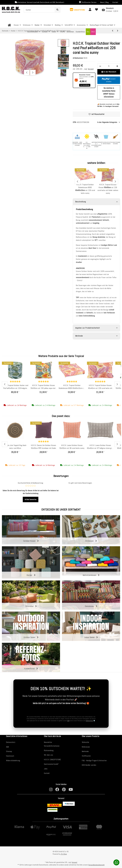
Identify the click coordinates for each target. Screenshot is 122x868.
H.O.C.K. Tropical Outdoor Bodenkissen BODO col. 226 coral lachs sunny (85, 189)
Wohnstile (85, 742)
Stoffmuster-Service (88, 2)
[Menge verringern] (100, 66)
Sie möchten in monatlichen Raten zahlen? (109, 92)
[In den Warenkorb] (109, 72)
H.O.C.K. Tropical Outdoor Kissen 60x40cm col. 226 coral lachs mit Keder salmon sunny (100, 387)
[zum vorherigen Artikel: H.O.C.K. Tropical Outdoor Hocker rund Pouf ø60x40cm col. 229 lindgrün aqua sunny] (113, 31)
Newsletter (48, 742)
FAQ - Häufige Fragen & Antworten (94, 760)
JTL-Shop (64, 854)
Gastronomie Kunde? (51, 764)
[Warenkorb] (110, 10)
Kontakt (115, 2)
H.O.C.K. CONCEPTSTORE (52, 760)
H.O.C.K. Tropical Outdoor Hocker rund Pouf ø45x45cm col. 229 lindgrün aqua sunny (15, 387)
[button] (77, 10)
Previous (27, 73)
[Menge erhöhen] (117, 66)
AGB (68, 721)
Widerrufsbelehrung (13, 760)
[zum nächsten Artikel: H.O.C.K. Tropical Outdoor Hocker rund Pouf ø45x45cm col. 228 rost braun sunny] (118, 31)
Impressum (10, 756)
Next (33, 73)
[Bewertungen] (15, 382)
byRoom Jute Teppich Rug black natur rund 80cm (15, 447)
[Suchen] (39, 10)
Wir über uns (48, 755)
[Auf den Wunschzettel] (96, 114)
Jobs (46, 769)
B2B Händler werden (89, 765)
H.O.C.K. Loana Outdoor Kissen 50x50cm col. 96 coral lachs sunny (72, 447)
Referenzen (86, 747)
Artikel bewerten (31, 500)
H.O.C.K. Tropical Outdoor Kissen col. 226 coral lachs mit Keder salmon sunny (108, 189)
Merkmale (85, 751)
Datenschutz (89, 721)
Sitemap (9, 751)
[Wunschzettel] (97, 10)
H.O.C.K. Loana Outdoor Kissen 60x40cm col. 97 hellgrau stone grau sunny (100, 447)
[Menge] (109, 66)
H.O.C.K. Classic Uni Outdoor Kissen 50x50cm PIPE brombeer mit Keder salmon (43, 447)
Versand (91, 69)
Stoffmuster (86, 756)
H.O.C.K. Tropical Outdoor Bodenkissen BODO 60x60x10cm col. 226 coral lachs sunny (72, 387)
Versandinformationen (52, 746)
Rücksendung (49, 750)
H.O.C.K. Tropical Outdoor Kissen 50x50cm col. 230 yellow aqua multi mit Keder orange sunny (43, 387)
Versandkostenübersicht (96, 865)
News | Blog (104, 2)
